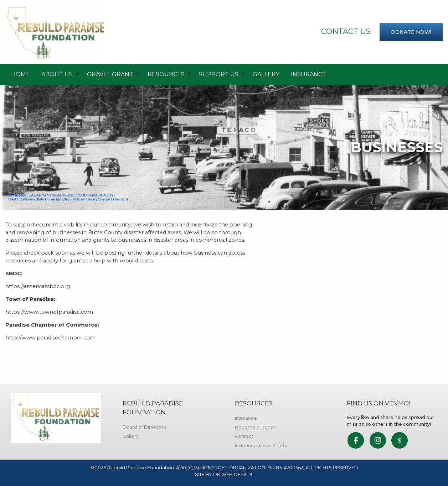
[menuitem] (20, 75)
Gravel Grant (110, 74)
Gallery (266, 74)
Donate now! (411, 32)
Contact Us (346, 31)
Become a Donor (255, 427)
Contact (244, 436)
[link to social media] (356, 441)
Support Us (219, 74)
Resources (166, 74)
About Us (57, 74)
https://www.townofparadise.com (49, 312)
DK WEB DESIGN (233, 474)
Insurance (308, 74)
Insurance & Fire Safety (261, 446)
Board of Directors (144, 427)
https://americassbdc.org (38, 286)
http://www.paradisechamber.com (50, 338)
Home (20, 74)
